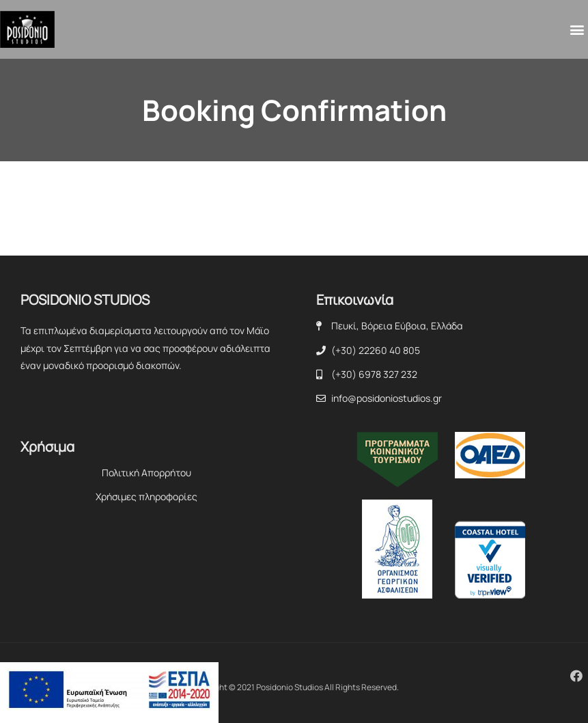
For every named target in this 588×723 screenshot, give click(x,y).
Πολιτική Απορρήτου (146, 473)
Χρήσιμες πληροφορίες (146, 496)
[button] (577, 30)
